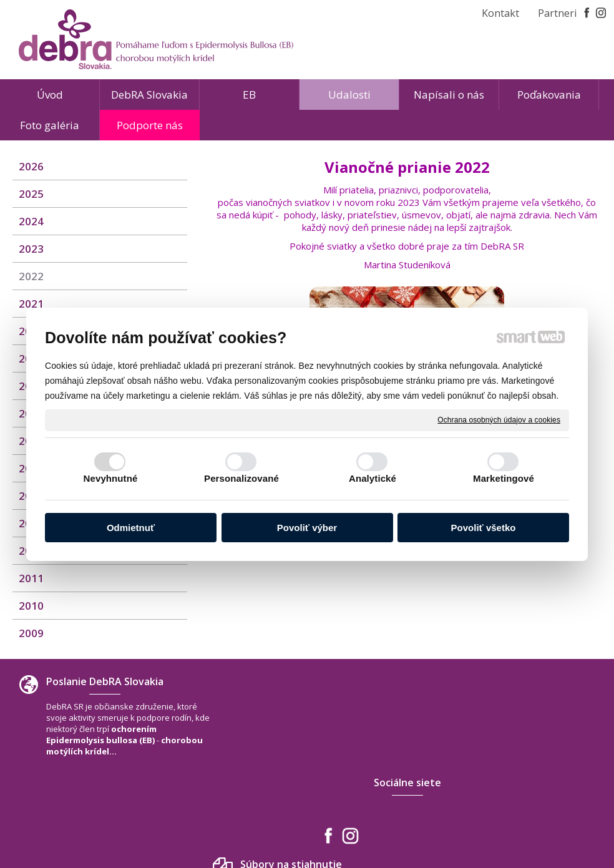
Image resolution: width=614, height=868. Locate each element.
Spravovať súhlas (492, 824)
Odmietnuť (131, 528)
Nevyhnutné (111, 478)
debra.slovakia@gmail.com (533, 776)
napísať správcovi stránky (279, 824)
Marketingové (504, 478)
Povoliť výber (307, 528)
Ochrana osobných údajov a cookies (499, 419)
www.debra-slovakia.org (529, 788)
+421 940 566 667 (514, 763)
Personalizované (241, 478)
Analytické (373, 478)
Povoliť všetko (484, 528)
